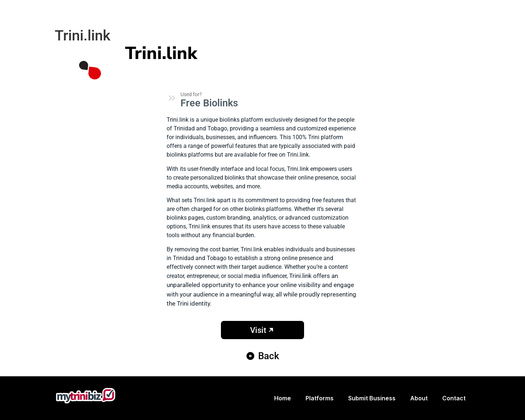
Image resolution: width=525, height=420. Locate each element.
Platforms (320, 398)
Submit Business (372, 398)
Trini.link (161, 53)
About (419, 398)
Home (283, 398)
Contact (454, 398)
